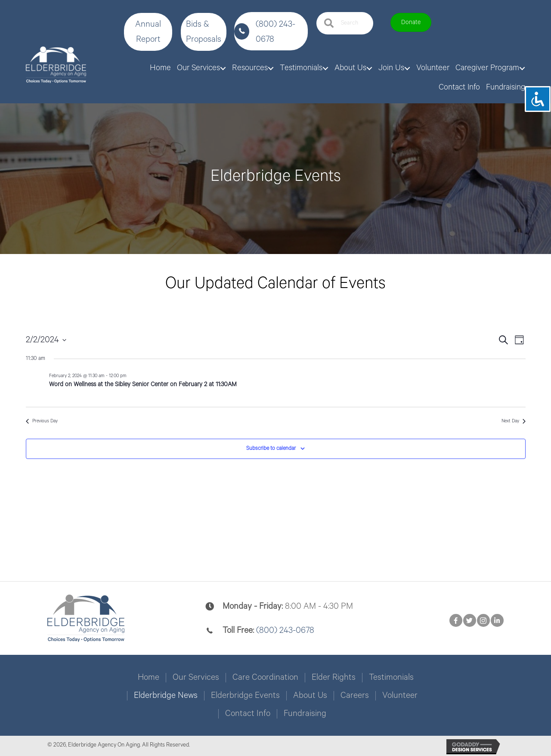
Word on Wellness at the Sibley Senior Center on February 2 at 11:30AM (143, 384)
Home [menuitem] (149, 678)
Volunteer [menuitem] (400, 696)
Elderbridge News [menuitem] (166, 696)
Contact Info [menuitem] (248, 714)
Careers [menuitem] (355, 696)
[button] (148, 32)
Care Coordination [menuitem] (265, 678)
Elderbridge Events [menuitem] (245, 696)
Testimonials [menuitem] (391, 678)
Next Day (514, 421)
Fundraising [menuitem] (305, 714)
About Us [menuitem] (310, 696)
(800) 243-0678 (285, 631)
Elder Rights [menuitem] (334, 678)
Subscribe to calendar (271, 448)
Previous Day (42, 421)
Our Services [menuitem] (196, 678)
